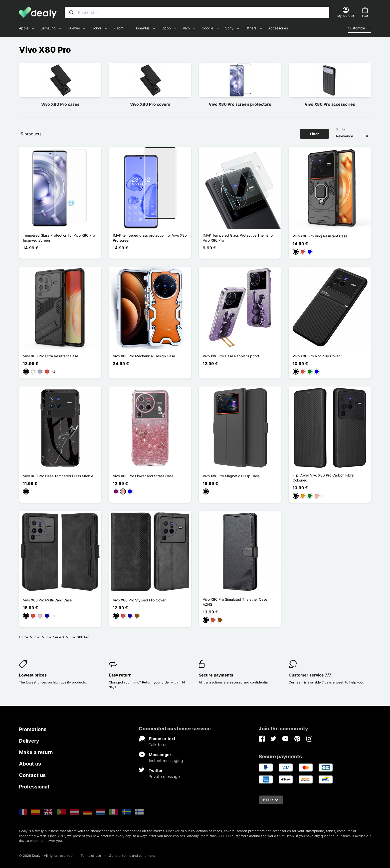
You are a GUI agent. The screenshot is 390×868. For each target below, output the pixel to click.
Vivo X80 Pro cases (60, 104)
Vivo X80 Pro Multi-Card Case (47, 600)
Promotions (33, 729)
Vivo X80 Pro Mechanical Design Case (144, 356)
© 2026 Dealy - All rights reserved (46, 856)
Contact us (32, 775)
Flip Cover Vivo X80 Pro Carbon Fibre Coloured (323, 478)
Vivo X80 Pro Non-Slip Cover (316, 356)
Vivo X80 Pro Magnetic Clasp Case (231, 476)
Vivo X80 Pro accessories (330, 104)
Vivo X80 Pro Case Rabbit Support (231, 356)
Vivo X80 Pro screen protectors (240, 104)
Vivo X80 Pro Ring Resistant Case (320, 236)
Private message (164, 776)
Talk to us (158, 745)
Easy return (120, 675)
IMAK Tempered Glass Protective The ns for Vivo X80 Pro (238, 238)
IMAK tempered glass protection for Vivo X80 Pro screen (150, 238)
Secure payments (216, 675)
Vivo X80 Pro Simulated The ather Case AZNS (235, 602)
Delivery (29, 741)
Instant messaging (166, 761)
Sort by (341, 129)
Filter (314, 134)
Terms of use (91, 856)
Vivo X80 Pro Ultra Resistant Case (51, 356)
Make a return (36, 752)
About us (30, 764)
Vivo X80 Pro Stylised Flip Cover (139, 600)
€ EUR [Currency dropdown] (271, 800)
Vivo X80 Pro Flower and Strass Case (143, 476)
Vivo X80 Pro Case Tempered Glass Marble (58, 476)
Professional (34, 787)
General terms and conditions (132, 856)
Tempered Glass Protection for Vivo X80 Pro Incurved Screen (59, 238)
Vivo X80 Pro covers (150, 104)
